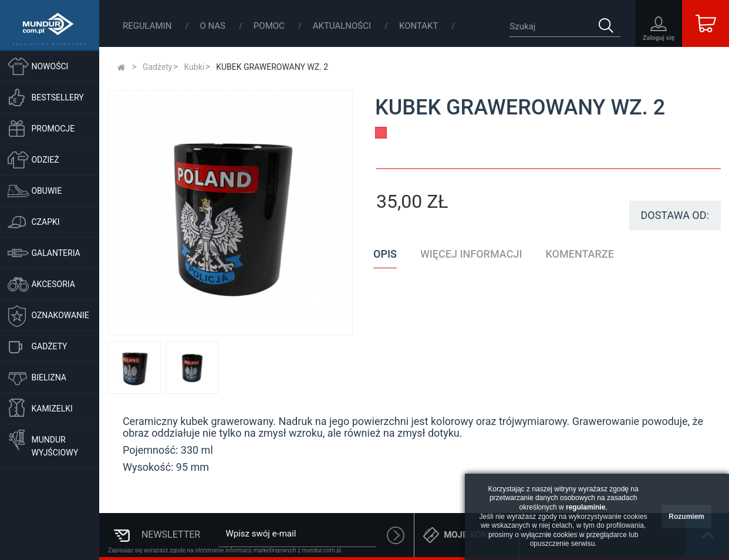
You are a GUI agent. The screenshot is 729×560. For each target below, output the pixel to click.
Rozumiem (686, 517)
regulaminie (585, 507)
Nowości (50, 66)
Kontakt (419, 26)
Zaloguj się (659, 38)
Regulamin (148, 26)
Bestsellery (57, 97)
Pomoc (270, 26)
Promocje (53, 129)
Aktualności (343, 26)
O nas (213, 26)
